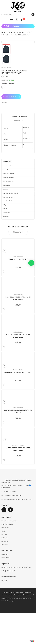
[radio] (3, 118)
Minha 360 (5, 585)
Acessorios (5, 576)
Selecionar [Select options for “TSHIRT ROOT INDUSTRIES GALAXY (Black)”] (4, 416)
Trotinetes (6, 248)
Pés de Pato (6, 216)
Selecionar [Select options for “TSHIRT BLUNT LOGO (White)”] (4, 303)
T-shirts (21, 288)
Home (3, 32)
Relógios (5, 236)
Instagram (10, 541)
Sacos (15, 325)
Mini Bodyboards (8, 213)
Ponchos (5, 220)
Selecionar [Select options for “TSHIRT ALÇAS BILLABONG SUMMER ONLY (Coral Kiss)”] (4, 454)
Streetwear (12, 32)
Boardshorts (15, 476)
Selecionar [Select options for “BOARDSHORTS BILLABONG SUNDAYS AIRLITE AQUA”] (4, 491)
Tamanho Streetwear (8, 114)
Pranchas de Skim (8, 228)
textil (6, 134)
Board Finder (5, 589)
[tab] (18, 148)
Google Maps (6, 519)
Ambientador (7, 201)
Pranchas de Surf (8, 232)
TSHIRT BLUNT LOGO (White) (18, 290)
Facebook (4, 541)
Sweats (22, 32)
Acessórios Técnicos (9, 197)
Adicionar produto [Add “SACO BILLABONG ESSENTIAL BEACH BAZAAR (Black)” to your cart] (4, 378)
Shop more (18, 263)
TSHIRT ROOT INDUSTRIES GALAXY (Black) (18, 403)
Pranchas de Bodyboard (10, 224)
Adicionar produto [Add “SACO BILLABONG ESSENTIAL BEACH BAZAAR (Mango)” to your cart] (4, 341)
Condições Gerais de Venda (25, 629)
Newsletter (5, 612)
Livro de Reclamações (8, 632)
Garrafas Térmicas (8, 209)
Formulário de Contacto (9, 607)
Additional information (18, 148)
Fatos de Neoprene (9, 205)
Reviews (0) (18, 152)
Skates (5, 240)
